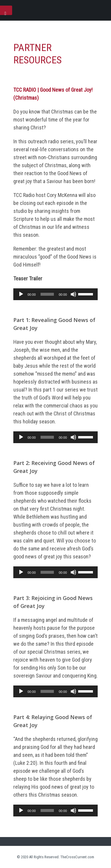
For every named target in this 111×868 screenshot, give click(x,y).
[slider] (47, 294)
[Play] (21, 294)
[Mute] (73, 294)
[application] (55, 294)
